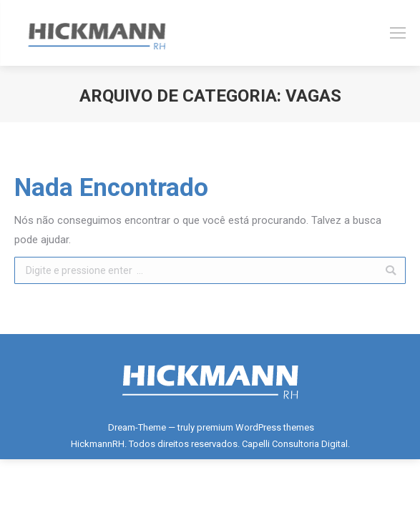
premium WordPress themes (255, 427)
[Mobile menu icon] (398, 33)
